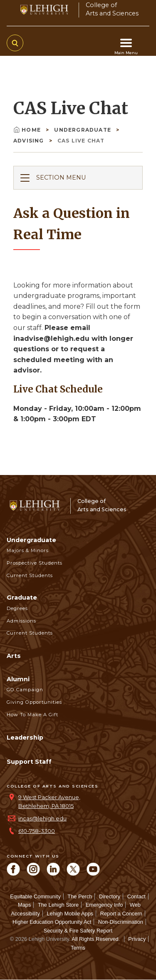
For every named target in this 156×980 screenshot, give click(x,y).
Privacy (137, 939)
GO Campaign (25, 690)
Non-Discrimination (121, 922)
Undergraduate (83, 130)
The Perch (80, 896)
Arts (14, 656)
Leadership (25, 737)
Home (28, 130)
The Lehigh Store (58, 905)
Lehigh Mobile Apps (70, 914)
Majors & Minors (28, 550)
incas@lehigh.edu (42, 819)
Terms (78, 948)
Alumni (18, 679)
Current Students (30, 575)
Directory (110, 896)
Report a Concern (121, 914)
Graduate (22, 597)
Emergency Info (104, 905)
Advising (30, 141)
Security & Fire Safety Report (78, 931)
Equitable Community (35, 896)
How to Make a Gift (32, 715)
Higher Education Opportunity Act (52, 922)
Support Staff (29, 762)
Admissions (21, 621)
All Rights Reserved (95, 939)
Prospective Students (35, 563)
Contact (136, 896)
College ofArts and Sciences (112, 9)
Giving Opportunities (34, 702)
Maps (24, 905)
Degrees (17, 608)
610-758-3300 (37, 831)
